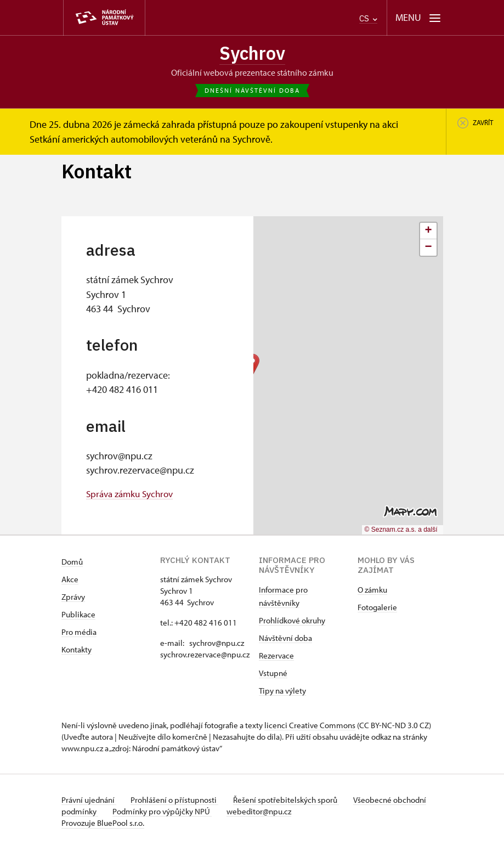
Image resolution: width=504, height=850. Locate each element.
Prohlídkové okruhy (292, 622)
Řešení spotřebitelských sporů (292, 801)
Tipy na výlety (282, 692)
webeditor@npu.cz (299, 813)
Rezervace (276, 657)
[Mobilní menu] (418, 18)
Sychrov (252, 54)
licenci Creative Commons (310, 727)
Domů (72, 563)
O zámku (372, 591)
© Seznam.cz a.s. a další (401, 531)
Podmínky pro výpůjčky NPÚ (200, 813)
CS (368, 18)
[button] (428, 233)
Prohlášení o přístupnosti (178, 801)
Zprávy (73, 598)
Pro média (79, 634)
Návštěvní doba (285, 640)
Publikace (78, 616)
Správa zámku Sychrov (133, 495)
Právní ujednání (89, 801)
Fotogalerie (377, 609)
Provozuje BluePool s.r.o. (103, 824)
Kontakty (77, 651)
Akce (70, 581)
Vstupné (273, 675)
